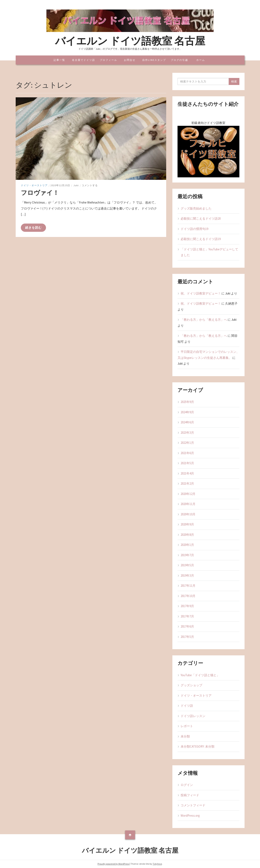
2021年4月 (187, 473)
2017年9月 (187, 606)
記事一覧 (59, 60)
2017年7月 (187, 616)
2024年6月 (187, 422)
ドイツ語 (187, 706)
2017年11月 (188, 586)
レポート (187, 726)
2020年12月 (188, 494)
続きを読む (33, 228)
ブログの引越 (179, 60)
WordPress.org (190, 816)
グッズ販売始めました (196, 208)
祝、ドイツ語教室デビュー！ (201, 293)
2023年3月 (187, 433)
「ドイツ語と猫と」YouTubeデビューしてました (209, 252)
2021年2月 (187, 483)
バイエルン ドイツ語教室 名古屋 (130, 41)
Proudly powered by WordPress (113, 864)
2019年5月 (187, 565)
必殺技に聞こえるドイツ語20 (201, 218)
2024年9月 (187, 412)
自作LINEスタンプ (154, 60)
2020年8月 (187, 535)
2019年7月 (187, 555)
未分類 (185, 736)
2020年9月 (187, 524)
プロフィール (108, 60)
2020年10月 (188, 514)
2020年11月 (188, 504)
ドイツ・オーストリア (34, 185)
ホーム (201, 60)
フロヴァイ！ (40, 193)
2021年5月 (187, 463)
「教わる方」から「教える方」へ (204, 320)
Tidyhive (157, 864)
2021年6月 (187, 453)
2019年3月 (187, 575)
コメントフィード (193, 805)
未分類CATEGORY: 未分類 (198, 746)
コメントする (90, 185)
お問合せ (130, 60)
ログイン (187, 785)
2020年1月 (187, 545)
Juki (76, 185)
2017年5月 (187, 637)
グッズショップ (191, 685)
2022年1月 (187, 443)
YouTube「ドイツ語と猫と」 (200, 675)
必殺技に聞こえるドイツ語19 (201, 239)
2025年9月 (187, 402)
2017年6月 (187, 626)
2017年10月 (188, 596)
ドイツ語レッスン (193, 716)
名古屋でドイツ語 (84, 60)
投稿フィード (190, 795)
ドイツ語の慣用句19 (194, 229)
